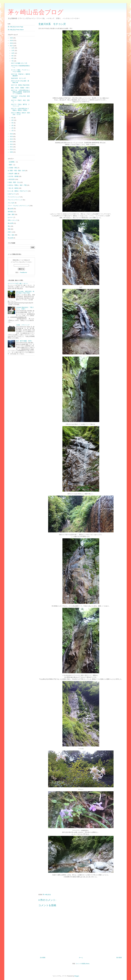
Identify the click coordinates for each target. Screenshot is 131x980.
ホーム (81, 958)
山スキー (10, 217)
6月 (13, 118)
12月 (13, 48)
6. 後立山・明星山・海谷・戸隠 (17, 185)
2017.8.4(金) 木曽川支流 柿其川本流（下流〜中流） (25, 292)
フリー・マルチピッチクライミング (18, 206)
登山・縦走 (11, 235)
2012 (11, 144)
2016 (11, 134)
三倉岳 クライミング (23, 325)
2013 (11, 142)
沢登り (10, 232)
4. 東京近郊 (11, 179)
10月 (13, 53)
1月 (13, 131)
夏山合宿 (10, 209)
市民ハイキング (12, 220)
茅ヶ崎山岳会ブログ (36, 12)
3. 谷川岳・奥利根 (13, 176)
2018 (11, 43)
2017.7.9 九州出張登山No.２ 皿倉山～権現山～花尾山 (21, 109)
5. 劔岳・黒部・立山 (14, 182)
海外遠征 (10, 212)
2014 (11, 139)
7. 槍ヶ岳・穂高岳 (13, 188)
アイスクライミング (14, 197)
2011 (11, 147)
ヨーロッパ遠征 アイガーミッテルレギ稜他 (20, 71)
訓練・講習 (11, 214)
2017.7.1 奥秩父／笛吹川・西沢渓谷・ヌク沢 (20, 114)
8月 (13, 58)
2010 (11, 149)
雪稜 (9, 229)
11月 (13, 50)
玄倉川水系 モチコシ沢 (18, 78)
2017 (11, 46)
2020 (11, 38)
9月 (13, 56)
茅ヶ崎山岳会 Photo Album (16, 30)
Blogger (77, 976)
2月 (13, 128)
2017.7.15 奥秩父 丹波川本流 (20, 85)
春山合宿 (10, 223)
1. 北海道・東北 (12, 168)
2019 (11, 40)
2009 (11, 152)
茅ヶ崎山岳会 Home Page (15, 27)
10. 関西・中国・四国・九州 (16, 171)
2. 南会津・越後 (12, 174)
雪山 (9, 226)
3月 (13, 125)
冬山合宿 (10, 238)
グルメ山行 (11, 203)
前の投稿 (119, 958)
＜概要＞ (10, 165)
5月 (13, 120)
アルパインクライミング (15, 200)
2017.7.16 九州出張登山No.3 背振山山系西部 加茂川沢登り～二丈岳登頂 (21, 92)
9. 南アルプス (12, 194)
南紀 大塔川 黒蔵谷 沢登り (20, 88)
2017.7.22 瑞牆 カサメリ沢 (19, 63)
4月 (13, 123)
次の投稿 (43, 958)
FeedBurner (23, 272)
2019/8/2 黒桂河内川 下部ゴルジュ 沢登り (25, 308)
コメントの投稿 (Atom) (83, 964)
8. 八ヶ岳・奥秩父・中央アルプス (18, 191)
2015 (11, 137)
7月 (13, 61)
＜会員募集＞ (12, 162)
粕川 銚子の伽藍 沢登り (24, 341)
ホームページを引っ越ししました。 (18, 283)
